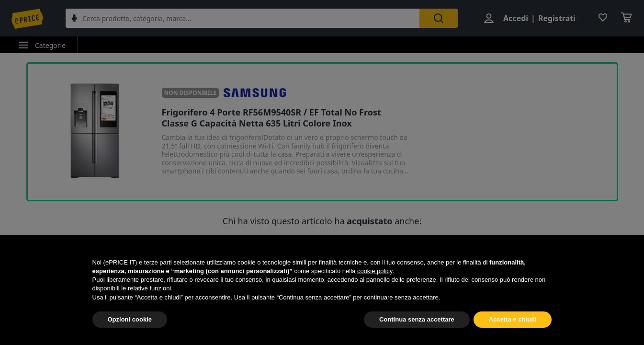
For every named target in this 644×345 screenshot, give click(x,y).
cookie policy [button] (375, 271)
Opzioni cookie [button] (130, 319)
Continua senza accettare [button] (417, 319)
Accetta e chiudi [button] (513, 319)
